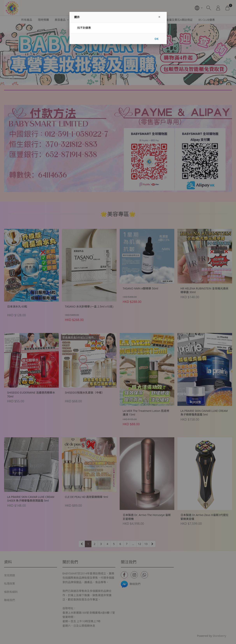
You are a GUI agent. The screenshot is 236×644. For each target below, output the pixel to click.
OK (156, 39)
